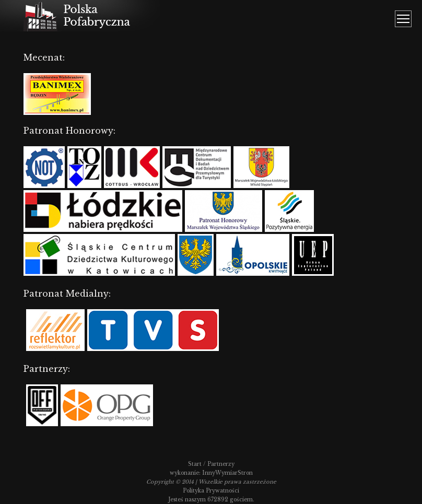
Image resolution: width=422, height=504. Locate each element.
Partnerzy (221, 464)
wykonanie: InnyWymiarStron (211, 473)
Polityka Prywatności (211, 491)
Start (195, 464)
